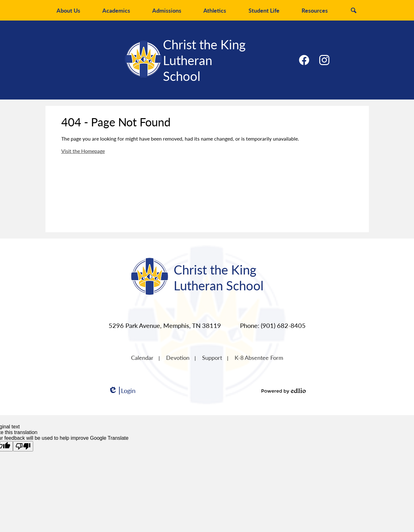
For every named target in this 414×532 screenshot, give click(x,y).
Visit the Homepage (83, 151)
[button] (68, 10)
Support (212, 357)
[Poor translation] (23, 446)
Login (122, 391)
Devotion (178, 357)
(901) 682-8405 (283, 325)
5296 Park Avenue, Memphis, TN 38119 (165, 325)
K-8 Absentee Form (259, 357)
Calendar (142, 357)
